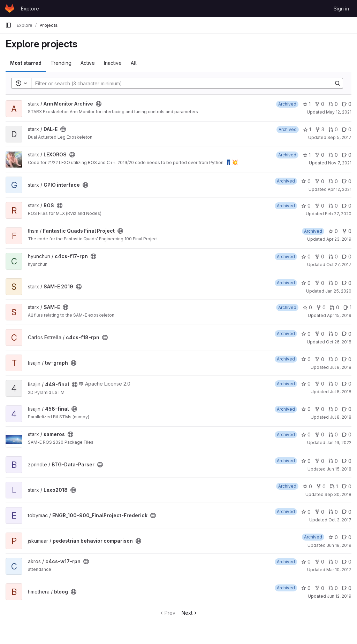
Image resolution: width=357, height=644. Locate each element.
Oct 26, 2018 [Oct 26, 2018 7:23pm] (339, 342)
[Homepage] (10, 8)
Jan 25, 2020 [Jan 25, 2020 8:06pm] (338, 291)
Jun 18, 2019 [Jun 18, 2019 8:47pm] (339, 545)
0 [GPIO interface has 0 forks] (320, 181)
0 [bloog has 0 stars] (306, 588)
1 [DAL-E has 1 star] (307, 129)
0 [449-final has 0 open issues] (347, 384)
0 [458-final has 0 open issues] (347, 409)
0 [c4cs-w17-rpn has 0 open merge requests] (333, 562)
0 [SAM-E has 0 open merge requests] (335, 307)
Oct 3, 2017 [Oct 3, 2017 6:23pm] (340, 520)
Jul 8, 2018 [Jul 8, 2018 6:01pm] (341, 392)
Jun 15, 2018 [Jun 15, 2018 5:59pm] (339, 469)
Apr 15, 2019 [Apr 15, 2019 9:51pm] (339, 315)
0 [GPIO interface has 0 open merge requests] (333, 181)
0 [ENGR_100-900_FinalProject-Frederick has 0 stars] (306, 512)
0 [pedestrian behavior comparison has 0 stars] (333, 537)
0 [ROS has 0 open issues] (347, 206)
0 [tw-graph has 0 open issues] (347, 359)
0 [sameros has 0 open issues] (347, 434)
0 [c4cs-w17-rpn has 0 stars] (306, 562)
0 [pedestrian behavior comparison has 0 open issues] (347, 537)
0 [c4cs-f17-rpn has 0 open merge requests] (333, 257)
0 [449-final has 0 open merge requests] (333, 384)
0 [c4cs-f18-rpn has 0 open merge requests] (333, 334)
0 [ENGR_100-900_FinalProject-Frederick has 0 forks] (320, 512)
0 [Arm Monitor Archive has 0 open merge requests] (333, 104)
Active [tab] (88, 63)
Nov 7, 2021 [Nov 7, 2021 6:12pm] (340, 163)
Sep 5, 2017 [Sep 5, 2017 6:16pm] (339, 137)
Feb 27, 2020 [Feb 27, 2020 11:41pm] (338, 214)
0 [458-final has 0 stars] (306, 409)
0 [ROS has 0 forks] (320, 206)
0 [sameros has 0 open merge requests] (333, 434)
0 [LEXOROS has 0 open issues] (347, 155)
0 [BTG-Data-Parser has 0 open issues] (347, 461)
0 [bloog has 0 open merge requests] (333, 588)
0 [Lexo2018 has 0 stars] (307, 486)
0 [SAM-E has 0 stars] (307, 307)
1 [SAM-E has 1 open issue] (347, 307)
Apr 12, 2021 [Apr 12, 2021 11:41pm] (340, 189)
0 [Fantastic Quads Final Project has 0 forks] (347, 231)
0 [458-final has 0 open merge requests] (333, 409)
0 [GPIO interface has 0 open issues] (347, 181)
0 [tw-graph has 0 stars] (306, 359)
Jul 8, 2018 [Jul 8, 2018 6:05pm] (341, 417)
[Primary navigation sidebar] (8, 25)
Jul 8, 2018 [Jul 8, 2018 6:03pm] (341, 367)
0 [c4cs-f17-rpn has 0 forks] (320, 257)
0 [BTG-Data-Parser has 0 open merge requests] (333, 461)
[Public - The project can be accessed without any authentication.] (99, 104)
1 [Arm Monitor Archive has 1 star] (307, 104)
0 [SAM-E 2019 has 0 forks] (320, 283)
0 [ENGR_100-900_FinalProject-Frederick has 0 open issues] (347, 512)
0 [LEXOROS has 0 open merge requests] (333, 155)
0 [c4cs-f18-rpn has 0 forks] (320, 334)
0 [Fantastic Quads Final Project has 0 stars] (333, 231)
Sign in (341, 9)
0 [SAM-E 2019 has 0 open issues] (347, 283)
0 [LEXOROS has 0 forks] (320, 155)
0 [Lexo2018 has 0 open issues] (347, 486)
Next (190, 613)
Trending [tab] (61, 63)
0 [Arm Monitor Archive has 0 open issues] (347, 104)
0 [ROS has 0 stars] (306, 206)
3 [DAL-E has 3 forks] (320, 129)
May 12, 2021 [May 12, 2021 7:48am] (339, 112)
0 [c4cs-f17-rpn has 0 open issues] (347, 257)
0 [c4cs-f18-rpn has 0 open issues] (347, 334)
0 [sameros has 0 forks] (320, 434)
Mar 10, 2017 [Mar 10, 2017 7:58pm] (339, 570)
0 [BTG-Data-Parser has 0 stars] (306, 461)
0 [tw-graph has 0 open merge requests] (333, 359)
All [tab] (134, 63)
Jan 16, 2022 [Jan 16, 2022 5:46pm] (339, 443)
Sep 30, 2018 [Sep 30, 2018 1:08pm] (338, 494)
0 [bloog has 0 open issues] (347, 588)
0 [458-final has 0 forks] (320, 409)
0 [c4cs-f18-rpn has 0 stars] (306, 334)
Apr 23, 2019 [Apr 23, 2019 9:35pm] (339, 239)
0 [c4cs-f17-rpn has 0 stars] (306, 257)
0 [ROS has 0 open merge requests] (333, 206)
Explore (30, 9)
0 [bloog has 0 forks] (320, 588)
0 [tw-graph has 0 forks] (320, 359)
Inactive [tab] (113, 63)
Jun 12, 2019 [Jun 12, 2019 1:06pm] (339, 596)
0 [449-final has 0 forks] (320, 384)
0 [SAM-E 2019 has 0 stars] (306, 283)
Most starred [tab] (26, 63)
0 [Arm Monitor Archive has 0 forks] (320, 104)
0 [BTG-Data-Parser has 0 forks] (320, 461)
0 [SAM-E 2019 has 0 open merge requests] (333, 283)
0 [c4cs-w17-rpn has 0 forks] (320, 562)
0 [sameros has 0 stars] (306, 434)
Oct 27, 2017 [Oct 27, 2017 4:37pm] (339, 265)
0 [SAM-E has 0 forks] (321, 307)
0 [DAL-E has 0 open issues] (347, 129)
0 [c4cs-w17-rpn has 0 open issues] (347, 562)
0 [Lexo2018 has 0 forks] (321, 486)
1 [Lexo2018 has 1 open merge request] (334, 486)
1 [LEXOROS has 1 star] (307, 155)
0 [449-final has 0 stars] (306, 384)
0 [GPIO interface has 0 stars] (306, 181)
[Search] (178, 83)
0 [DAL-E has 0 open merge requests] (333, 129)
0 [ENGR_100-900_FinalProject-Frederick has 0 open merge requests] (333, 512)
